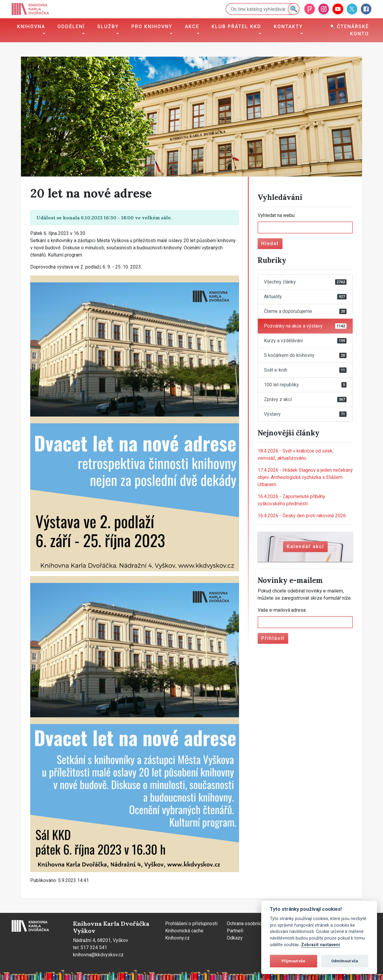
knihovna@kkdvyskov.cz (98, 955)
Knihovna (31, 27)
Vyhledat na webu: (276, 215)
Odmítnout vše (345, 961)
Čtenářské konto (350, 30)
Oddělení (71, 27)
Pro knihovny (152, 27)
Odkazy (235, 938)
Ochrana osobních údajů (251, 924)
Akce (192, 27)
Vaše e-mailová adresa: (282, 610)
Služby (108, 27)
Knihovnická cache (184, 931)
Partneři (235, 931)
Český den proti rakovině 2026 (302, 516)
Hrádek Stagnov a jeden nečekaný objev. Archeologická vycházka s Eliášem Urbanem (305, 477)
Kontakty (288, 27)
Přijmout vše (293, 961)
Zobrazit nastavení (320, 945)
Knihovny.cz (177, 938)
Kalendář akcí (305, 546)
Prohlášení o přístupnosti (191, 924)
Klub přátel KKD (236, 27)
